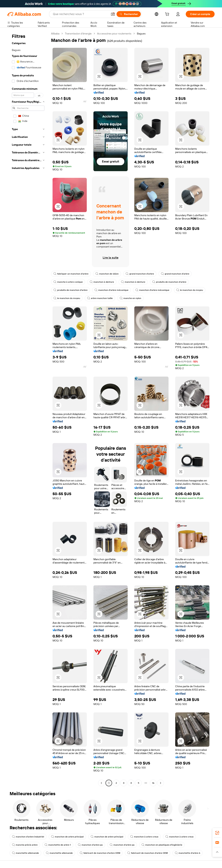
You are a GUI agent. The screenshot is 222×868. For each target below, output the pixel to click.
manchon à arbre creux (144, 837)
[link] (217, 833)
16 (153, 783)
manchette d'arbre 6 (187, 853)
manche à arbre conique (68, 282)
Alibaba (55, 34)
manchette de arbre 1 (58, 845)
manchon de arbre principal (67, 837)
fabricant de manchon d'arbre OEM (100, 853)
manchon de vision (107, 274)
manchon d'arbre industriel (28, 837)
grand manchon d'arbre (140, 274)
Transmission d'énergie (78, 34)
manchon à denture (102, 282)
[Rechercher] (129, 14)
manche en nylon (130, 298)
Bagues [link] (141, 34)
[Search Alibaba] (80, 14)
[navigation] (28, 409)
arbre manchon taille (100, 298)
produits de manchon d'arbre (169, 282)
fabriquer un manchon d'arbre (71, 274)
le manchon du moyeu (190, 290)
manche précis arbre (25, 845)
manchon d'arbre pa (90, 845)
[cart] (168, 15)
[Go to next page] (161, 783)
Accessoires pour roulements (114, 34)
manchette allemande (25, 853)
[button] (113, 14)
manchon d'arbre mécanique (111, 290)
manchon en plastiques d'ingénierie (162, 845)
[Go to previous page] (101, 783)
